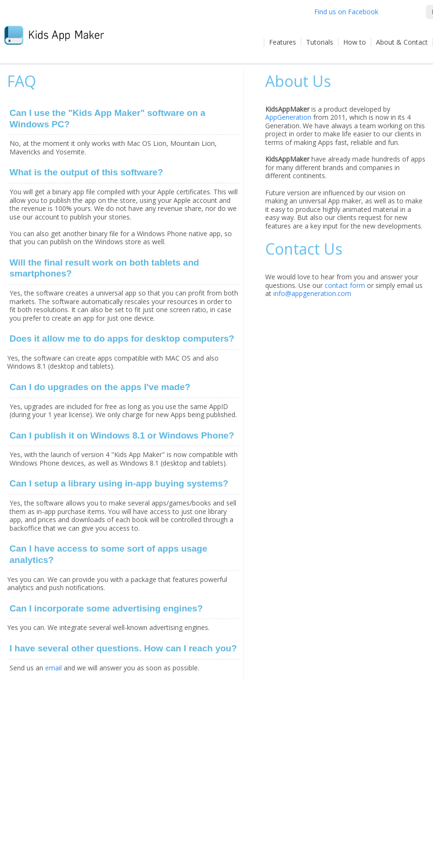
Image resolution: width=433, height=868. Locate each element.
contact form (345, 285)
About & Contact (402, 42)
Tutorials (320, 42)
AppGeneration (288, 117)
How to (355, 42)
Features (283, 42)
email (53, 668)
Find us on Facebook (346, 12)
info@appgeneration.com (312, 293)
